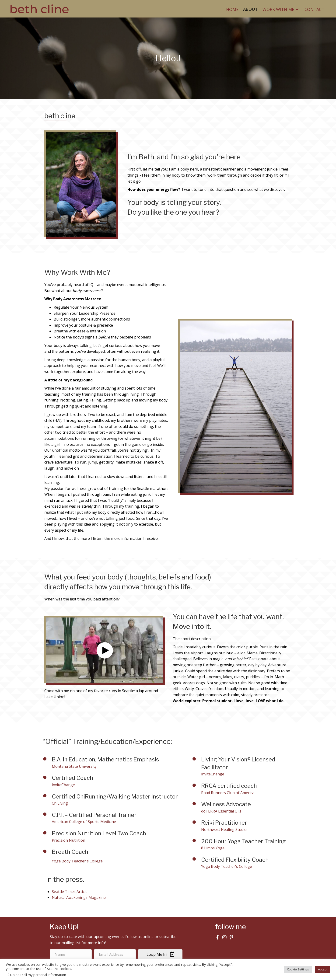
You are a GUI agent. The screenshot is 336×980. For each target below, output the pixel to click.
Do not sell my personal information (38, 975)
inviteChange (63, 785)
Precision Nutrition (68, 840)
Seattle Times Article (70, 892)
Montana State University (74, 766)
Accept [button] (323, 969)
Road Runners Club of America (228, 793)
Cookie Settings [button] (298, 969)
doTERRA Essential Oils (221, 811)
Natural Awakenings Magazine (79, 897)
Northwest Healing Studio (224, 830)
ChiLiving (60, 803)
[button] (297, 9)
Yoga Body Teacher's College (227, 866)
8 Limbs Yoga (213, 848)
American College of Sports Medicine (84, 822)
